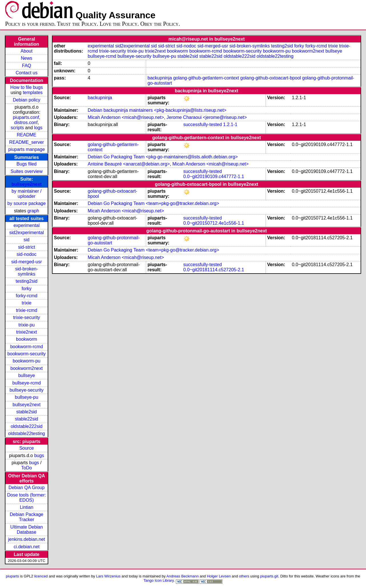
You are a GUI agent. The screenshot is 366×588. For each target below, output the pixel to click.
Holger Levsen (219, 576)
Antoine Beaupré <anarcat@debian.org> (129, 164)
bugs (39, 456)
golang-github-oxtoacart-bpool (271, 78)
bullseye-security (26, 390)
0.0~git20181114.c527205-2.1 (214, 270)
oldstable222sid (26, 426)
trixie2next (27, 332)
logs (38, 128)
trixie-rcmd (27, 310)
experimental (27, 225)
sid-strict (27, 247)
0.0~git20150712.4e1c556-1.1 (214, 223)
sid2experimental (27, 233)
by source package (27, 203)
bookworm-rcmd (27, 347)
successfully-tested (203, 124)
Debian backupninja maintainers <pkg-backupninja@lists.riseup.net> (157, 110)
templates (33, 92)
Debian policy (27, 100)
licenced (41, 576)
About (27, 51)
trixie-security (27, 317)
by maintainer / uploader (27, 194)
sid (27, 240)
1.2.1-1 (230, 124)
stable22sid (27, 419)
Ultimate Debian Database (27, 530)
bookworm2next (27, 368)
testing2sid (27, 281)
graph (33, 211)
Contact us (27, 73)
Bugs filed (27, 164)
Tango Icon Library (159, 580)
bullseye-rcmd (27, 383)
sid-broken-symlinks (27, 271)
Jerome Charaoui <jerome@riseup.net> (207, 117)
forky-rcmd (27, 296)
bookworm (27, 339)
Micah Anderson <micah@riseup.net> (126, 117)
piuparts (12, 576)
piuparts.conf (26, 117)
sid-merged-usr (27, 262)
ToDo (26, 468)
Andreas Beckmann (183, 576)
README (27, 135)
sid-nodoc (26, 254)
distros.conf (26, 122)
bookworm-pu (27, 361)
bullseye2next (27, 184)
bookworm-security (27, 354)
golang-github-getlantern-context (206, 78)
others (244, 576)
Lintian (26, 507)
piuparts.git (269, 576)
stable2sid (27, 412)
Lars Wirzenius (108, 576)
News (27, 58)
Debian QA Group (27, 488)
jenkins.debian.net (27, 539)
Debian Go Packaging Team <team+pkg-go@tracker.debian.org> (153, 203)
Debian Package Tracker (26, 517)
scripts (17, 128)
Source (27, 448)
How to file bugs (27, 87)
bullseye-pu (27, 397)
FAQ (27, 66)
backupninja (160, 78)
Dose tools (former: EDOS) (27, 498)
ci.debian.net (27, 547)
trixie (27, 303)
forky (27, 289)
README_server (27, 142)
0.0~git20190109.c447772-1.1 (214, 177)
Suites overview (27, 171)
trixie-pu (27, 325)
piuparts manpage (27, 149)
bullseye (27, 375)
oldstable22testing (27, 433)
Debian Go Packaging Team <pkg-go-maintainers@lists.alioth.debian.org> (163, 157)
